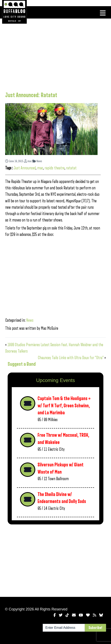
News (37, 161)
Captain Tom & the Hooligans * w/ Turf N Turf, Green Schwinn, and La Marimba (64, 406)
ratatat (71, 168)
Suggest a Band (22, 364)
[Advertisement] (53, 55)
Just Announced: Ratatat (31, 95)
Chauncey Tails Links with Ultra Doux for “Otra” (71, 358)
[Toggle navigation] (103, 13)
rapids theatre (55, 168)
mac (28, 161)
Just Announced (25, 168)
